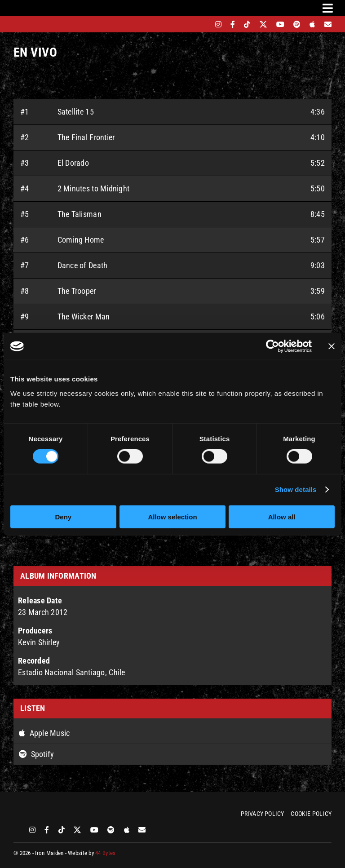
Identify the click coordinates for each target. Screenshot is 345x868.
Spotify (36, 754)
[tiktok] (247, 24)
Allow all (282, 516)
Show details (296, 489)
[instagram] (218, 24)
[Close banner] (332, 346)
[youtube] (280, 24)
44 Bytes (105, 853)
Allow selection (172, 516)
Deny (63, 516)
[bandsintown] (203, 24)
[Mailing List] (328, 24)
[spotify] (297, 24)
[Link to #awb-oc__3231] (328, 8)
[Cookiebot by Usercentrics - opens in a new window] (272, 346)
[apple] (312, 24)
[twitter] (263, 24)
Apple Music (44, 733)
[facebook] (233, 24)
